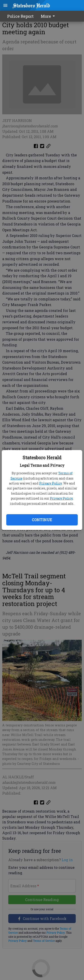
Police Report (20, 16)
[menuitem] (49, 16)
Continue (42, 520)
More (49, 16)
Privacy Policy (51, 483)
